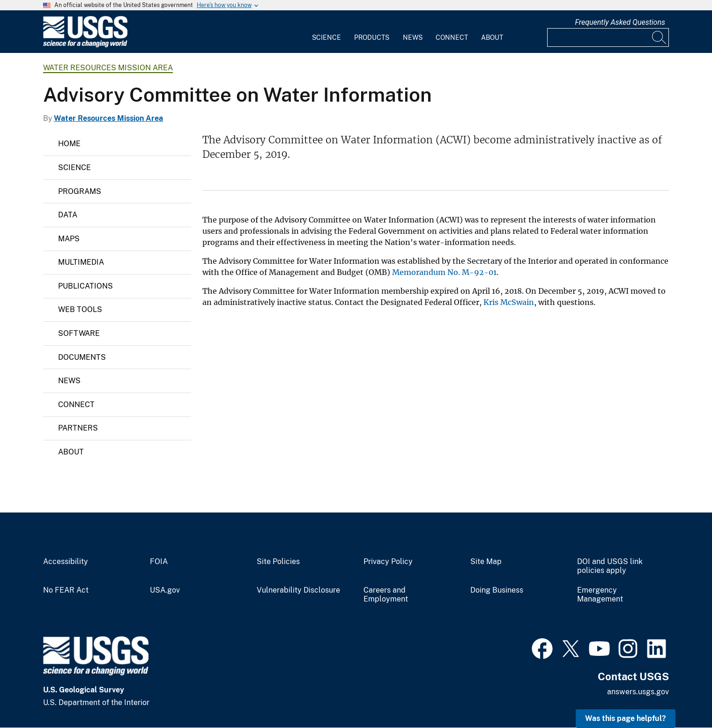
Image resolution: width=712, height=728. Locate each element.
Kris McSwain (509, 302)
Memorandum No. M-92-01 (444, 272)
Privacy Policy (388, 562)
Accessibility (66, 562)
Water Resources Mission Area (108, 68)
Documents (82, 357)
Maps (69, 239)
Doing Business (497, 590)
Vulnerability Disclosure (298, 590)
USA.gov (165, 590)
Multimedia (81, 262)
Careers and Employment (386, 595)
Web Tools (80, 309)
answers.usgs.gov (638, 692)
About (492, 37)
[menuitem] (326, 32)
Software (79, 333)
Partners (78, 428)
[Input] (608, 37)
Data (68, 215)
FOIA (159, 562)
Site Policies (278, 562)
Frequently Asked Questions (620, 22)
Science (326, 37)
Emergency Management (600, 595)
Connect (452, 37)
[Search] (660, 37)
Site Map (486, 562)
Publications (85, 286)
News (413, 37)
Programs (80, 191)
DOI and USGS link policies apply (610, 566)
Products (372, 37)
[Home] (85, 45)
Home (69, 144)
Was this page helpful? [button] (626, 718)
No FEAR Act (66, 590)
